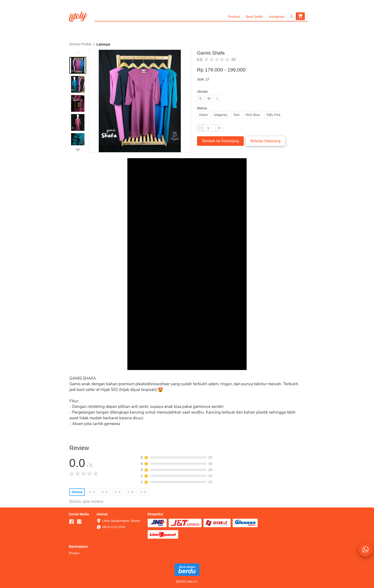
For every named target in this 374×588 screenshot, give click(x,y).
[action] (365, 549)
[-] (72, 522)
